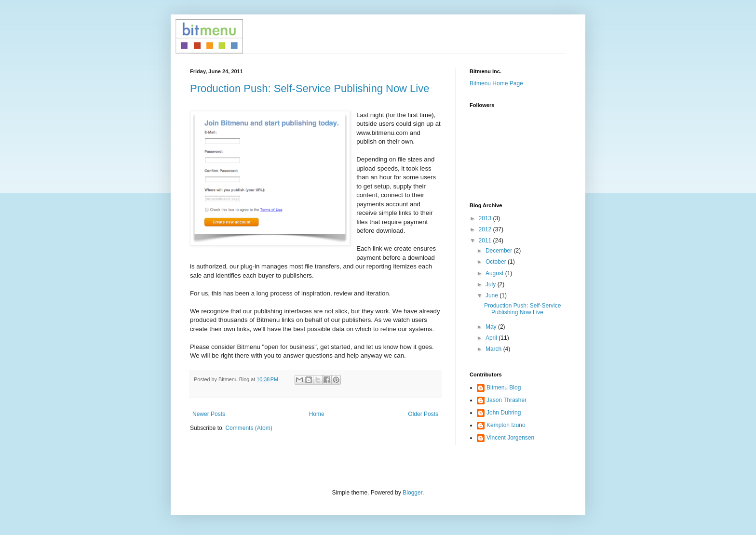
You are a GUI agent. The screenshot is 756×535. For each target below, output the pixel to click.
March (494, 349)
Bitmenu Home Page (496, 83)
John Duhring (504, 413)
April (492, 338)
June (493, 295)
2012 (486, 229)
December (500, 251)
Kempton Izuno (506, 425)
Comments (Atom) (249, 428)
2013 (486, 218)
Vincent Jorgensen (510, 438)
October (497, 262)
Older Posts (423, 414)
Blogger (412, 493)
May (492, 327)
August (495, 273)
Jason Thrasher (506, 400)
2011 (486, 241)
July (492, 284)
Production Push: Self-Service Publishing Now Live (310, 88)
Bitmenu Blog (504, 388)
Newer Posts (209, 414)
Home (317, 414)
